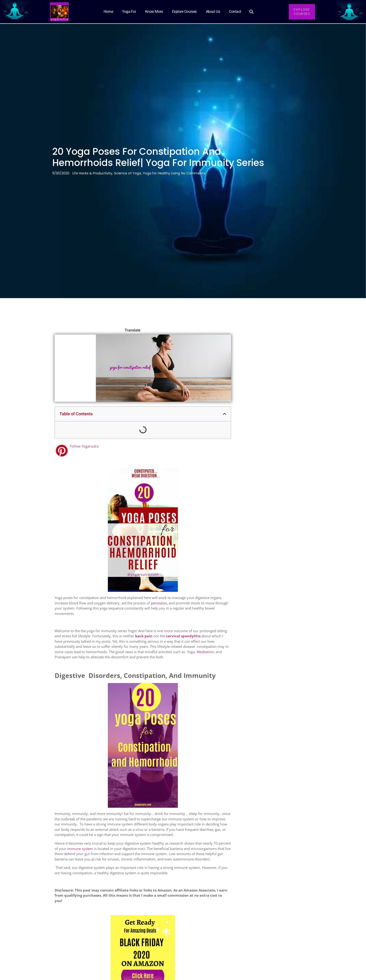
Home (108, 12)
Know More (154, 12)
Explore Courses (184, 12)
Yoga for (129, 12)
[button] (251, 12)
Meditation (205, 652)
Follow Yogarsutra (84, 446)
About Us (213, 12)
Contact (235, 12)
